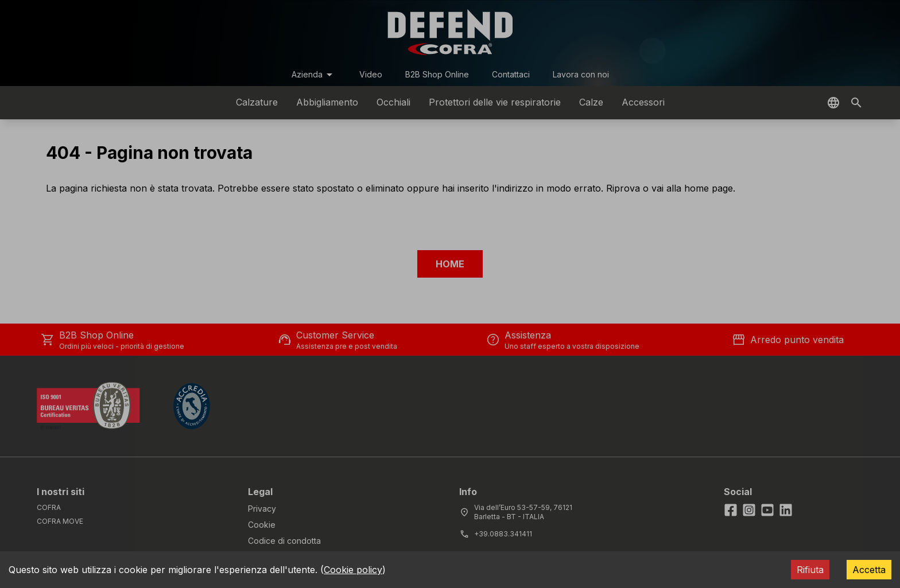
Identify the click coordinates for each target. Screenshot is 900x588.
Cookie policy (353, 570)
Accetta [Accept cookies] (869, 570)
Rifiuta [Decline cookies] (810, 570)
